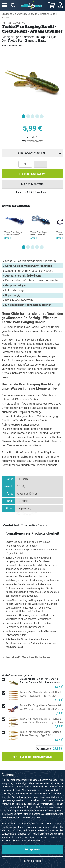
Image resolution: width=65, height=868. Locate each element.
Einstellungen (33, 861)
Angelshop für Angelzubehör (32, 5)
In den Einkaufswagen (33, 174)
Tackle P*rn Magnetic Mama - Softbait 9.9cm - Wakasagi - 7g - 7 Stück (40, 734)
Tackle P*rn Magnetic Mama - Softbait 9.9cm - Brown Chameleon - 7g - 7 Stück (41, 720)
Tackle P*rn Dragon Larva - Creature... (13, 234)
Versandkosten (35, 141)
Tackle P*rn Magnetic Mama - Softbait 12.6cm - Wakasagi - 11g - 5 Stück (40, 694)
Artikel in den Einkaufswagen (32, 757)
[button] (24, 116)
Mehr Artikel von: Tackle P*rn (14, 23)
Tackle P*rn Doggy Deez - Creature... (39, 234)
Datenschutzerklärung (52, 814)
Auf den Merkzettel (32, 184)
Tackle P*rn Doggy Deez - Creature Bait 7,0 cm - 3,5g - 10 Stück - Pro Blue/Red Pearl (41, 709)
